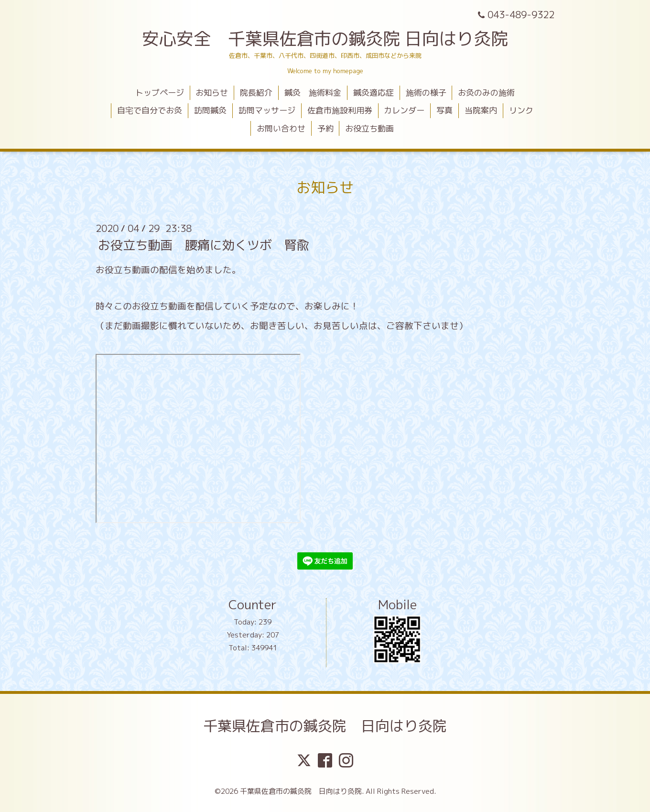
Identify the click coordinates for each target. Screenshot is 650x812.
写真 (444, 110)
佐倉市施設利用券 (340, 110)
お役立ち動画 (369, 128)
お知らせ (212, 93)
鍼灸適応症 (374, 93)
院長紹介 (256, 93)
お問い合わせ (281, 128)
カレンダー (404, 110)
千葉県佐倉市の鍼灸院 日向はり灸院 (325, 726)
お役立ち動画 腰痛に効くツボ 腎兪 (204, 245)
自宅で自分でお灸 (150, 110)
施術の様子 (426, 93)
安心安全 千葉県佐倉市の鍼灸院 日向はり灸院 (325, 38)
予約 (325, 128)
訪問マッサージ (267, 110)
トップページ (160, 93)
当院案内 (481, 110)
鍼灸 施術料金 (313, 93)
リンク (521, 110)
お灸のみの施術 (486, 93)
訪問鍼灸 (210, 110)
